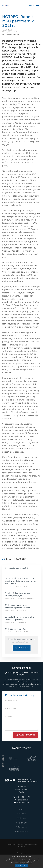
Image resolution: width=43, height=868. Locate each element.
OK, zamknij (22, 866)
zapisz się (22, 648)
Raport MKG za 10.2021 (16, 559)
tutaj (32, 686)
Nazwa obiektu (12, 701)
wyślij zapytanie (26, 735)
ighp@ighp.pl (35, 684)
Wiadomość (10, 717)
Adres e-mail (11, 709)
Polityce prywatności (25, 863)
